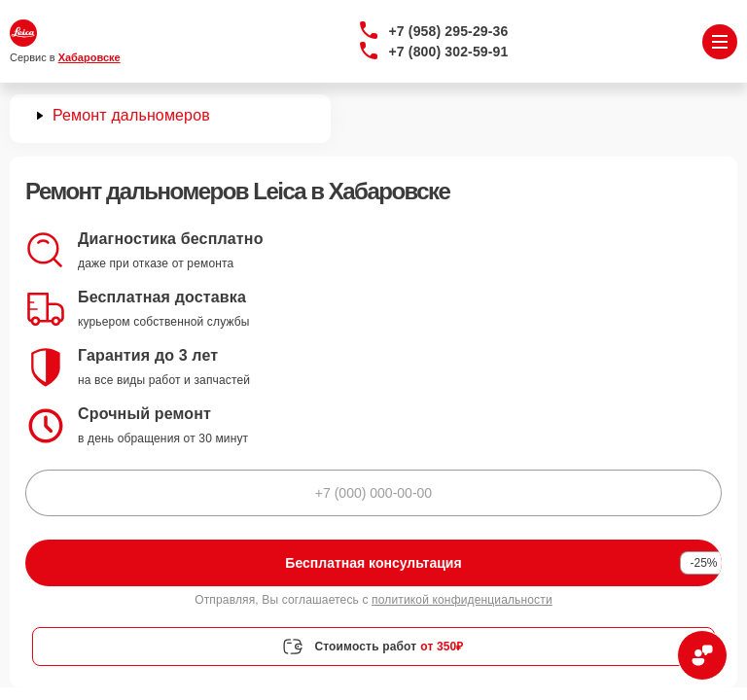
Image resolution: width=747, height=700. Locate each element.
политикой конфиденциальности (462, 600)
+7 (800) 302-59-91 (449, 52)
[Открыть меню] (720, 42)
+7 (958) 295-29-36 (449, 31)
